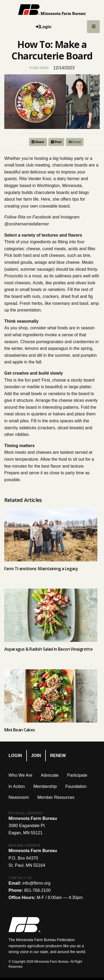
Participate (77, 775)
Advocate (50, 775)
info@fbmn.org (36, 883)
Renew (58, 756)
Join (36, 756)
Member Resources (56, 797)
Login (15, 756)
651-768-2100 (38, 890)
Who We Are (20, 775)
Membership (45, 786)
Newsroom (19, 797)
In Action (17, 786)
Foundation (76, 786)
